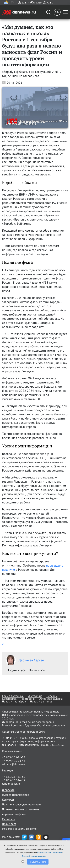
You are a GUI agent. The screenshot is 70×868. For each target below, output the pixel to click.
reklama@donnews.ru (15, 764)
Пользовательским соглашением (49, 852)
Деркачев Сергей (25, 660)
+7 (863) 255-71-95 (14, 757)
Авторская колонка (51, 699)
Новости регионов (41, 701)
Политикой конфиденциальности (34, 856)
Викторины (28, 699)
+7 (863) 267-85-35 (14, 777)
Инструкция (35, 696)
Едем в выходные (13, 696)
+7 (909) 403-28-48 (14, 761)
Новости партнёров (14, 701)
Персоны (52, 696)
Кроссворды (10, 699)
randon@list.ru (11, 784)
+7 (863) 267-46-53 (14, 780)
